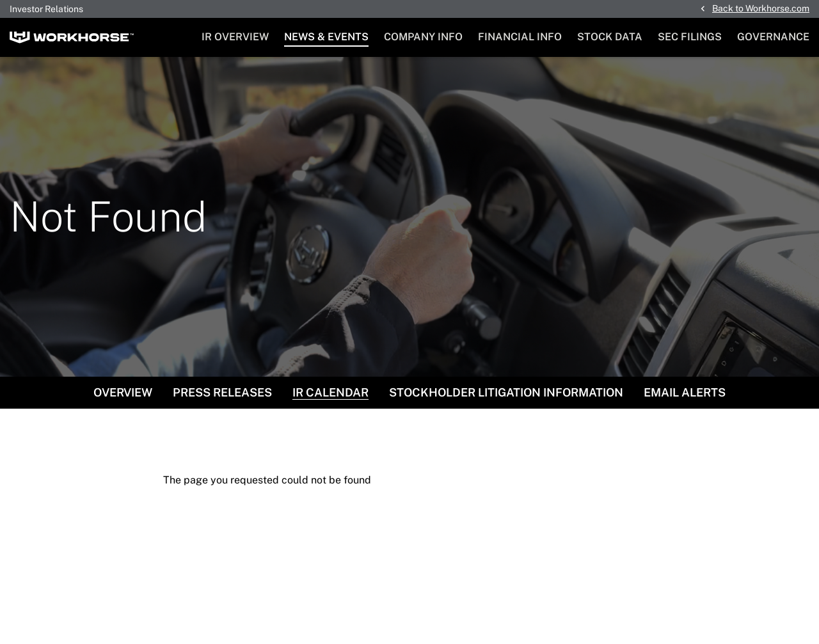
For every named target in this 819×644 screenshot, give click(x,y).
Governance (773, 37)
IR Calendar (330, 392)
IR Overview (235, 37)
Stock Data (610, 37)
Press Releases (222, 392)
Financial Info (520, 37)
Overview (123, 392)
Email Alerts (685, 392)
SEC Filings (690, 37)
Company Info (423, 37)
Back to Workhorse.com (761, 8)
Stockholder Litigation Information (506, 392)
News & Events (326, 37)
